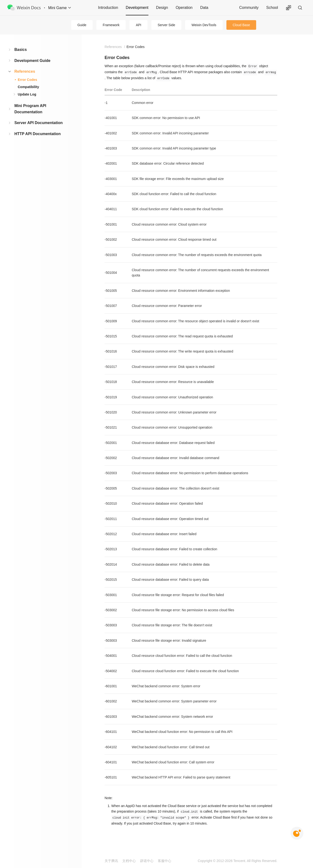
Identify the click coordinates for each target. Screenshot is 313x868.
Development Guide (32, 61)
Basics (21, 50)
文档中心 (129, 861)
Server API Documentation (38, 123)
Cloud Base (241, 25)
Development (137, 8)
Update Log (27, 94)
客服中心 (165, 861)
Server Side (166, 25)
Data (204, 8)
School (272, 8)
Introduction (108, 8)
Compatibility (28, 87)
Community (249, 8)
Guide (82, 25)
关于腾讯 (111, 861)
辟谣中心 (147, 861)
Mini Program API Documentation (30, 109)
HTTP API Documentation (38, 134)
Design (162, 8)
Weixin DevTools (204, 25)
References (25, 71)
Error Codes (27, 80)
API (139, 25)
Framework (111, 25)
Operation (184, 8)
